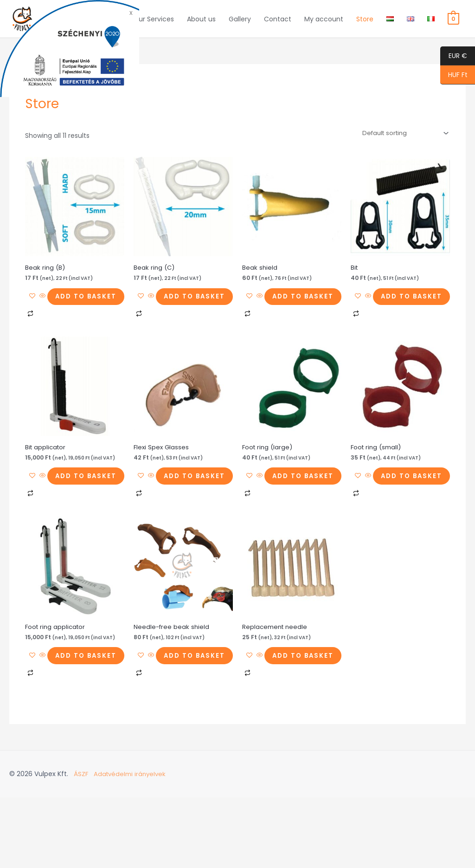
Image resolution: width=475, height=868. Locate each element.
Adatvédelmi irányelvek (132, 845)
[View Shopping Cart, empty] (453, 25)
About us (201, 25)
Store (365, 25)
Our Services (154, 25)
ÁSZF (81, 845)
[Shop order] (401, 146)
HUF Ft (454, 75)
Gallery (240, 25)
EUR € (454, 56)
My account (324, 25)
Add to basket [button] (72, 326)
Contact (278, 25)
